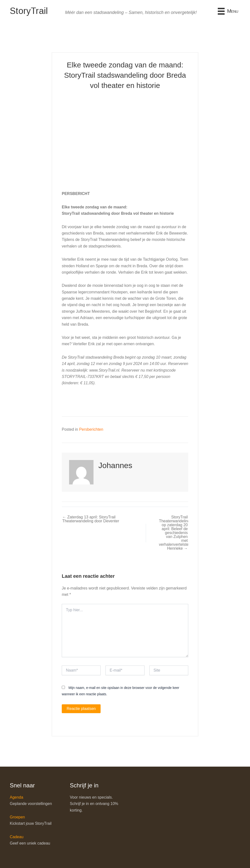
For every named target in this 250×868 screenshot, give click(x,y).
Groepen (17, 817)
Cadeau (17, 837)
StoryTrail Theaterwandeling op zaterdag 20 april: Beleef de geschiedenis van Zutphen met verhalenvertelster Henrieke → (173, 533)
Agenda (16, 797)
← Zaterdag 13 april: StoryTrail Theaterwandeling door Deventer (91, 519)
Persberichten (91, 429)
